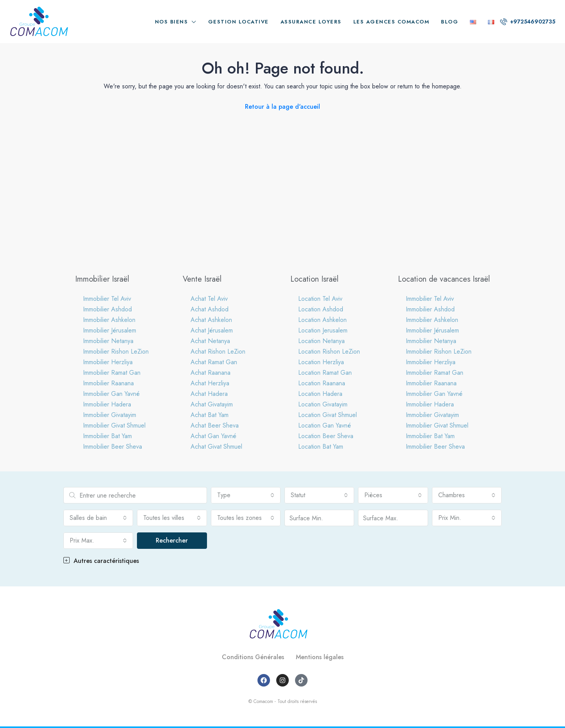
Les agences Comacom (391, 22)
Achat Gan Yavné (213, 436)
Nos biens (172, 22)
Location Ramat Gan (325, 373)
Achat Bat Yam (210, 415)
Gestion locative (238, 22)
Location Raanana (322, 383)
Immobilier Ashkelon (109, 320)
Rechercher (172, 540)
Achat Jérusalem (212, 330)
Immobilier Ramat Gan (112, 373)
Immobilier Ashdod (107, 309)
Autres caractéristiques (101, 561)
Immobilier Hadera (107, 404)
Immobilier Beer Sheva (112, 447)
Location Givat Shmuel (327, 415)
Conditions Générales (253, 657)
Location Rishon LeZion (329, 351)
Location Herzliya (321, 362)
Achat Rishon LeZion (218, 351)
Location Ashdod (321, 309)
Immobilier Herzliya (108, 362)
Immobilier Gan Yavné (111, 394)
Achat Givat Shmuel (216, 447)
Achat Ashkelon (211, 320)
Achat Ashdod (210, 309)
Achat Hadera (209, 394)
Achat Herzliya (210, 383)
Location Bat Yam (321, 447)
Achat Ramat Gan (214, 362)
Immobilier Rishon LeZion (116, 351)
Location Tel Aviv (320, 299)
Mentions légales (320, 657)
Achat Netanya (210, 341)
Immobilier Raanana (108, 383)
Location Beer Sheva (326, 436)
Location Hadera (320, 394)
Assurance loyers (311, 22)
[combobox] (246, 495)
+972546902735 (528, 22)
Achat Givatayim (212, 404)
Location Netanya (321, 341)
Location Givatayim (323, 404)
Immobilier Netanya (108, 341)
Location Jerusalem (323, 330)
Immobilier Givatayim (110, 415)
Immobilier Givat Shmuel (114, 425)
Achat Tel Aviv (209, 299)
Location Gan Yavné (325, 425)
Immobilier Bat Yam (107, 436)
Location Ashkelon (322, 320)
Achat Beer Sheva (215, 425)
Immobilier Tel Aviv (107, 299)
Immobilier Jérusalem (110, 330)
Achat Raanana (211, 373)
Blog (450, 22)
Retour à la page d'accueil (282, 107)
